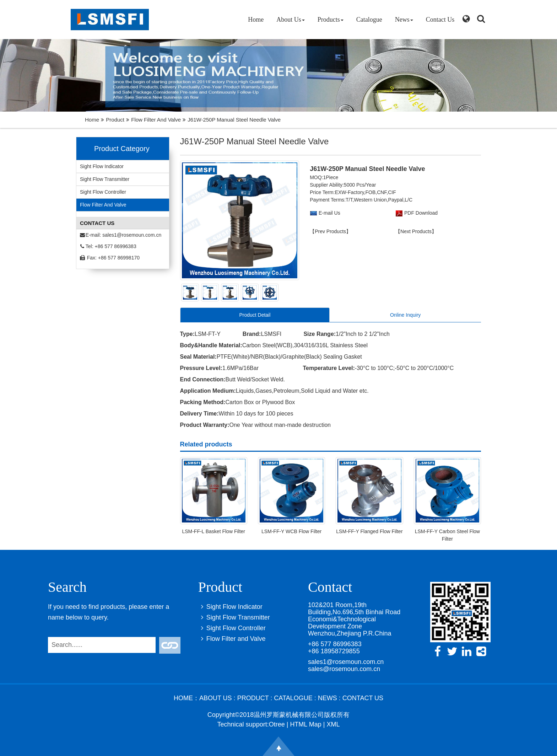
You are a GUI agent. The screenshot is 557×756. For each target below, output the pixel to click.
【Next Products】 (416, 231)
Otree (277, 724)
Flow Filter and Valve (156, 120)
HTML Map (305, 724)
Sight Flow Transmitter (105, 179)
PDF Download (420, 213)
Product (115, 120)
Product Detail (255, 315)
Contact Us (440, 20)
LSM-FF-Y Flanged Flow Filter (369, 531)
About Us (291, 20)
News (404, 20)
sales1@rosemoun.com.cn (132, 235)
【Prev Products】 (330, 231)
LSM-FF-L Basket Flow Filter (213, 531)
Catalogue (369, 20)
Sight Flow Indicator (102, 166)
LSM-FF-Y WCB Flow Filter (291, 531)
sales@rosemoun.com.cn (344, 669)
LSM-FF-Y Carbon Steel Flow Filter (447, 535)
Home (256, 20)
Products (331, 20)
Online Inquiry (405, 315)
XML (333, 724)
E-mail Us (329, 213)
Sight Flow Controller (103, 192)
